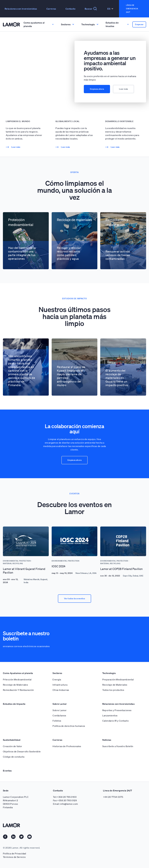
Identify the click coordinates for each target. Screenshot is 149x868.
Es (110, 9)
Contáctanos (59, 715)
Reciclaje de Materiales (15, 685)
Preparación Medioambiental (118, 679)
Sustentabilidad (12, 740)
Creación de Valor (13, 746)
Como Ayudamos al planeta (18, 673)
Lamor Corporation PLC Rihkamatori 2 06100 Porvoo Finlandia (16, 802)
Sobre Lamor (60, 704)
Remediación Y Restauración (18, 690)
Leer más (123, 89)
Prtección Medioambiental (17, 679)
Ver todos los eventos (74, 599)
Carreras (51, 9)
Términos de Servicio (14, 857)
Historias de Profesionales (67, 746)
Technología (109, 673)
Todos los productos (113, 690)
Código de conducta (14, 757)
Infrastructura (60, 685)
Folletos (57, 721)
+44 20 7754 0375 (113, 797)
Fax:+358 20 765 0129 (65, 800)
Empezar (139, 24)
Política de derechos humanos (69, 726)
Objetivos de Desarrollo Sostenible (22, 751)
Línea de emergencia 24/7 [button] (132, 9)
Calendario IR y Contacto (116, 721)
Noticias (107, 740)
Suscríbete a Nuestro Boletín (118, 746)
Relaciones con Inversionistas (119, 704)
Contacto (70, 9)
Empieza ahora (97, 89)
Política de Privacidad (14, 853)
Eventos (7, 771)
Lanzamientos (110, 715)
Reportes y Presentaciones (117, 710)
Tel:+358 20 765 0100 (65, 797)
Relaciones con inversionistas (21, 9)
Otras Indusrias (61, 690)
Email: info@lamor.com (65, 804)
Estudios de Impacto (14, 704)
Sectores (57, 673)
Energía (57, 679)
